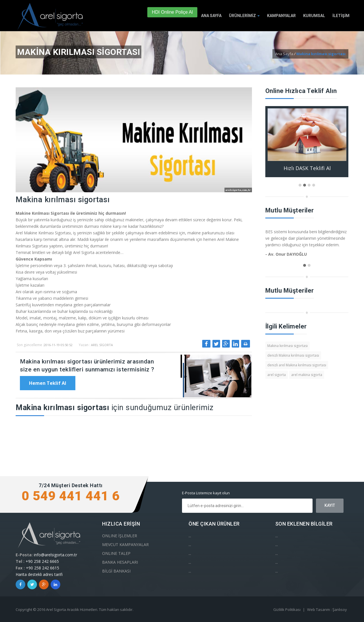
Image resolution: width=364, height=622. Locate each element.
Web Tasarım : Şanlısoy (327, 609)
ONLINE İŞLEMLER (120, 536)
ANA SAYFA (211, 16)
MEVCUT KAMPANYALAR (125, 544)
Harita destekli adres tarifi (39, 574)
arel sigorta (277, 375)
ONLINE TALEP (116, 553)
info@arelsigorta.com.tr (55, 555)
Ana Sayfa (284, 54)
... (190, 536)
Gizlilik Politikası (287, 609)
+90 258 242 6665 (42, 561)
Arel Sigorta (102, 345)
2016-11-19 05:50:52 (58, 345)
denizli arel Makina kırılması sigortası (297, 365)
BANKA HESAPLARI (120, 562)
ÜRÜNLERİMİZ (244, 16)
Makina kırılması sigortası (288, 346)
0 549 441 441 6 (71, 496)
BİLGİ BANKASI (116, 571)
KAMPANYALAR (281, 16)
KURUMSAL (314, 16)
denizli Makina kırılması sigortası (293, 355)
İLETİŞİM (341, 16)
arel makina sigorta (307, 375)
